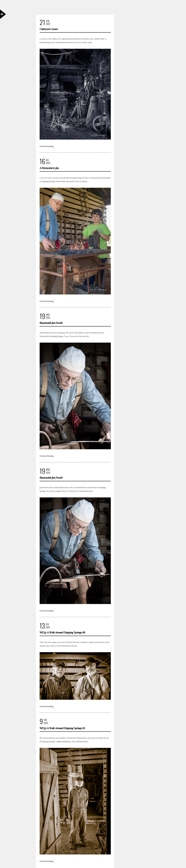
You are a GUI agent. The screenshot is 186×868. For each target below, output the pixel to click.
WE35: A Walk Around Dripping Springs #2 (62, 728)
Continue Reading (47, 146)
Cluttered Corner (49, 29)
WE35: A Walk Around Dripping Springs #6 (62, 632)
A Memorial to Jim (49, 168)
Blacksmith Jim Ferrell (51, 323)
